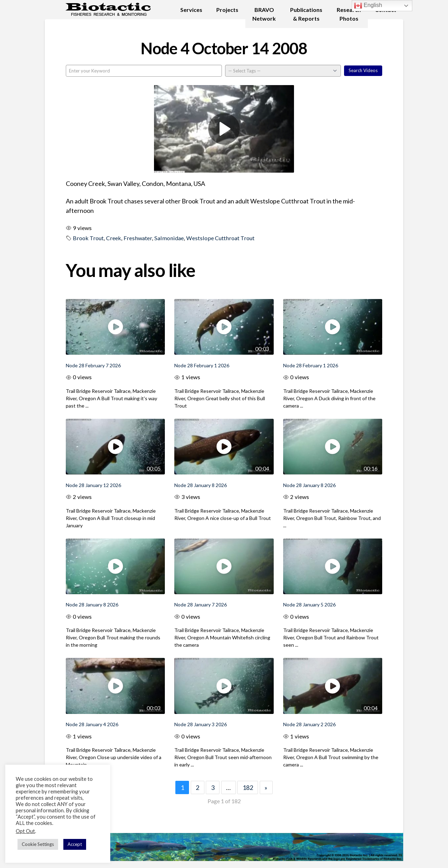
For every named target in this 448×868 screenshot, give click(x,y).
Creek (114, 238)
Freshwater (138, 238)
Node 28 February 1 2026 (202, 365)
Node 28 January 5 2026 (309, 605)
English (368, 6)
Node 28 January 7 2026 (201, 605)
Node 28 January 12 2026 (93, 485)
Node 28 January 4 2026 (92, 724)
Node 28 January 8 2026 (201, 485)
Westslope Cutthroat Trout (220, 238)
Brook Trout (88, 238)
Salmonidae (169, 238)
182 (248, 787)
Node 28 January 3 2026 (201, 724)
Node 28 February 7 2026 (93, 365)
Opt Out (25, 831)
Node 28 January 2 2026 (309, 724)
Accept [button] (75, 844)
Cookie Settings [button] (38, 844)
